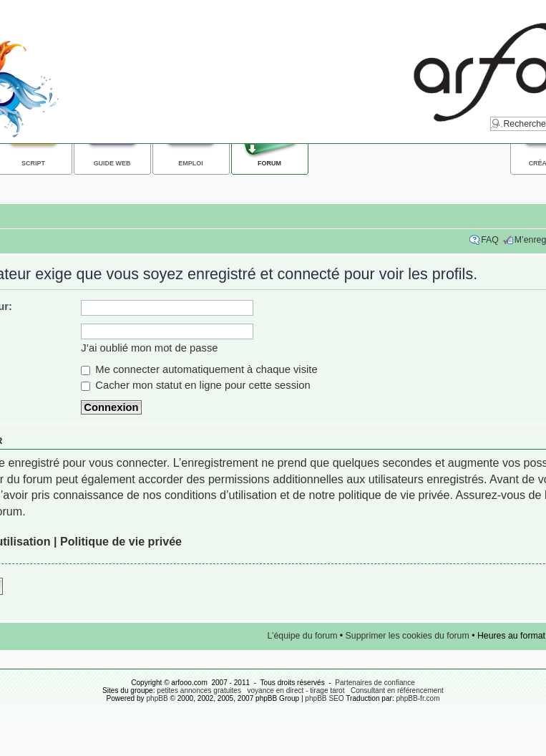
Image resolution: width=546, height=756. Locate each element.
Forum (269, 163)
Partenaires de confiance (375, 683)
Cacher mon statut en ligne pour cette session (196, 385)
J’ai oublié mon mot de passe (149, 348)
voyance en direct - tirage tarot (296, 690)
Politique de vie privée (121, 541)
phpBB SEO (324, 698)
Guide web (112, 163)
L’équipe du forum (303, 636)
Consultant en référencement (397, 690)
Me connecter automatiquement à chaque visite (199, 369)
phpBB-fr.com (418, 698)
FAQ (490, 240)
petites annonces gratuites (199, 690)
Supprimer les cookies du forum (408, 636)
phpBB (157, 698)
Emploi (190, 163)
